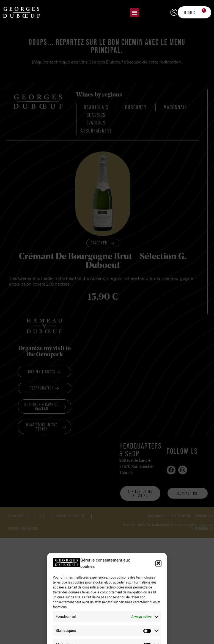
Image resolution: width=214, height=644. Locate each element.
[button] (135, 13)
